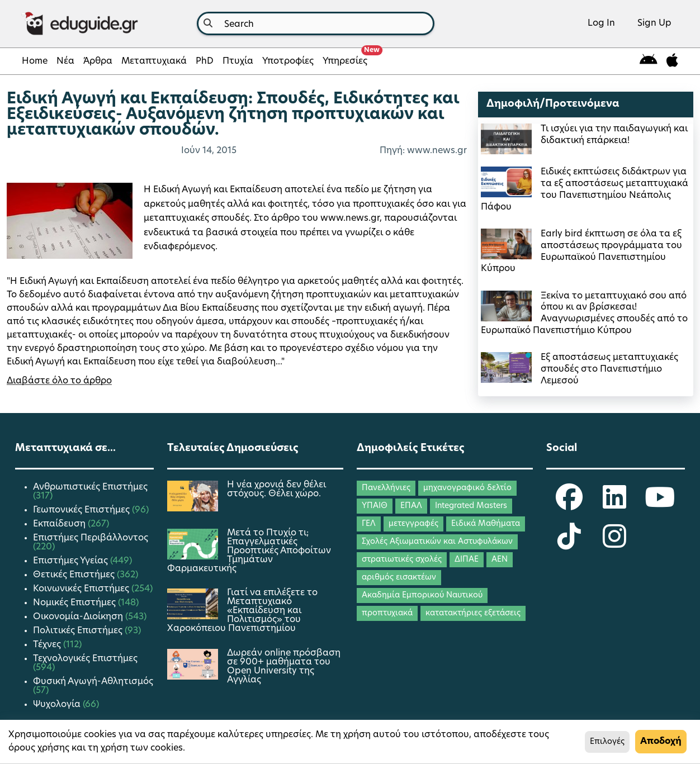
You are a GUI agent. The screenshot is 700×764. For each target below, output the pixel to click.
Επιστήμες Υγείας (72, 561)
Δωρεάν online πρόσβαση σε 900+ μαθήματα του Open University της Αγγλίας (284, 667)
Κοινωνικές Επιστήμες (82, 589)
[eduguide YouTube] (660, 505)
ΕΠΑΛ (411, 506)
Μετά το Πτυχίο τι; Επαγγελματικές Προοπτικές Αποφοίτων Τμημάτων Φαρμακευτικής (249, 551)
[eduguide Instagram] (614, 544)
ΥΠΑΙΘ (375, 506)
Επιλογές (607, 742)
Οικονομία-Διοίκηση (79, 617)
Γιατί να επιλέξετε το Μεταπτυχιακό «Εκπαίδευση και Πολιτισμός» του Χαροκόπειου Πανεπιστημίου (242, 611)
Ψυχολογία (58, 705)
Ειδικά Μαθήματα (486, 524)
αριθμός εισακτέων (399, 578)
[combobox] (316, 23)
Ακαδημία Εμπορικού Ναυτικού (422, 595)
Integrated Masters (471, 506)
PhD (205, 61)
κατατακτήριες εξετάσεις (473, 613)
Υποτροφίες (288, 61)
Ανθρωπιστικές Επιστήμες (90, 487)
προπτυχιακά (387, 613)
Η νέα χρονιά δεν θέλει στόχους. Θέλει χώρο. (276, 490)
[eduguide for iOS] (672, 61)
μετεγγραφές (413, 524)
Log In (601, 23)
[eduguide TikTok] (569, 544)
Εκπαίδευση (60, 524)
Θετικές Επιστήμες (75, 575)
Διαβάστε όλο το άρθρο (59, 381)
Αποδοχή (661, 742)
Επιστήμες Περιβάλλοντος (91, 538)
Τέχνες (48, 645)
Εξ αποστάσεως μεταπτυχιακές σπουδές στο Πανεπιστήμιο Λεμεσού (609, 369)
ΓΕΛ (369, 524)
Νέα (65, 61)
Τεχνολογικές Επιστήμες (85, 659)
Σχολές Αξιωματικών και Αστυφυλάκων (437, 542)
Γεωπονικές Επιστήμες (82, 510)
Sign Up (654, 23)
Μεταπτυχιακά (154, 61)
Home (35, 61)
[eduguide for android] (649, 61)
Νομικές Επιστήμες (75, 603)
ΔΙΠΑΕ (467, 560)
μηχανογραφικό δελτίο (467, 488)
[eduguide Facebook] (569, 505)
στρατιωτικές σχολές (402, 560)
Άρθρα (98, 61)
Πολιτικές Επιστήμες (79, 631)
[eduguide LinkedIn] (614, 505)
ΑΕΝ (500, 560)
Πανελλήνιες (386, 488)
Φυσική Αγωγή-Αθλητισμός (93, 682)
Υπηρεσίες (347, 58)
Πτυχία (238, 61)
